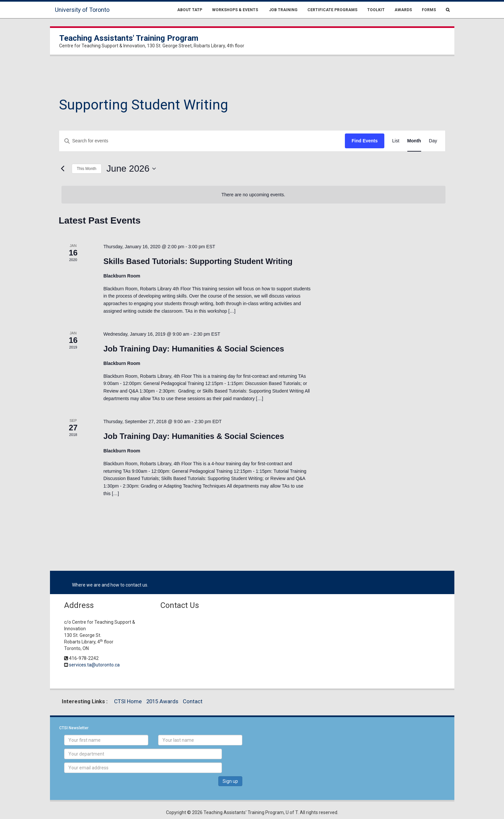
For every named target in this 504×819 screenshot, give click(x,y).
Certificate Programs (332, 10)
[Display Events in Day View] (433, 141)
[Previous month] (63, 169)
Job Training (283, 10)
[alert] (253, 195)
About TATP (190, 10)
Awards (403, 10)
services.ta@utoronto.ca (94, 665)
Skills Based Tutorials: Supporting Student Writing (198, 261)
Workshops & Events (235, 10)
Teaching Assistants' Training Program (129, 38)
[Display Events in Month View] (414, 141)
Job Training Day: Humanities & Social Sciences (194, 349)
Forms (429, 10)
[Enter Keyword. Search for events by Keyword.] (202, 141)
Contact (193, 701)
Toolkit (376, 10)
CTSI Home (128, 701)
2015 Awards (162, 701)
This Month (87, 169)
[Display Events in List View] (396, 141)
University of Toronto (82, 10)
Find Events (364, 141)
